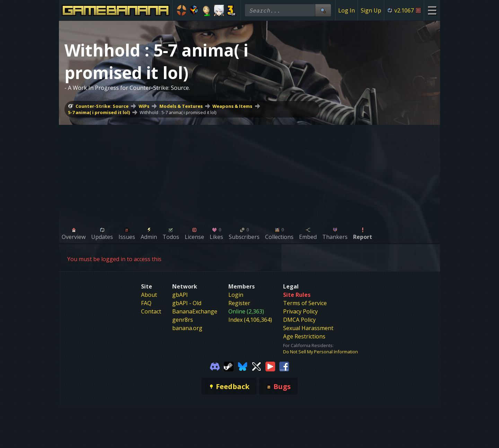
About (149, 295)
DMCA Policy (299, 320)
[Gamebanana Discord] (215, 366)
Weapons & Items (232, 106)
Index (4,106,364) (250, 320)
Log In (347, 10)
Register (239, 303)
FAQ (146, 303)
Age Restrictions (304, 336)
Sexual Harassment (308, 328)
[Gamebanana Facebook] (284, 366)
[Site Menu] (432, 10)
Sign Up (371, 10)
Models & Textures (181, 106)
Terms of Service (305, 303)
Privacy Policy (300, 311)
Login (236, 295)
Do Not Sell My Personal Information (321, 352)
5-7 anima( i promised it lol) (99, 112)
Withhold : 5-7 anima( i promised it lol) (178, 112)
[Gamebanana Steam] (229, 366)
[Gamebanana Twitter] (256, 366)
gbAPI (180, 295)
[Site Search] (323, 10)
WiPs (144, 106)
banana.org (187, 328)
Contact (151, 311)
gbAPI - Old (187, 303)
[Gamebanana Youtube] (270, 366)
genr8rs (183, 320)
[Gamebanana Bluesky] (243, 366)
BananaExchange (195, 311)
